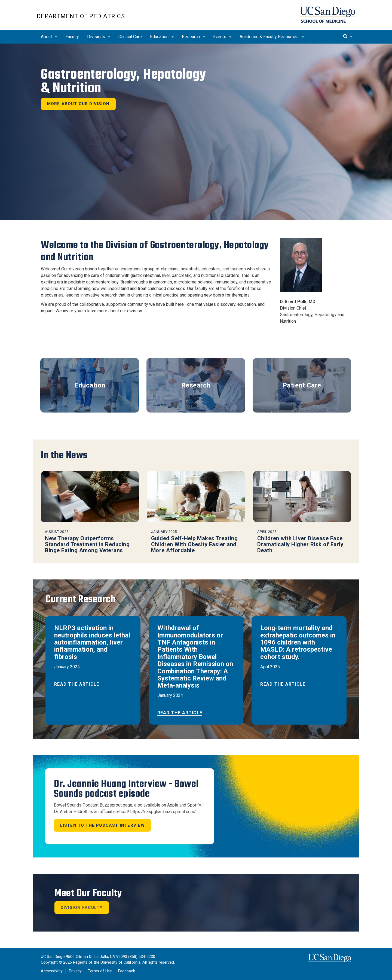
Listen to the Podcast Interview (102, 825)
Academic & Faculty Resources (272, 37)
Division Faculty (82, 908)
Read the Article (77, 684)
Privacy (75, 971)
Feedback (127, 971)
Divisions (99, 37)
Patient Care (302, 385)
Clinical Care (130, 37)
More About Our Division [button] (78, 104)
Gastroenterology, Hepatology (123, 81)
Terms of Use (100, 971)
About (49, 37)
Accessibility (52, 971)
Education (162, 37)
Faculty (72, 37)
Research (193, 37)
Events (222, 37)
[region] (196, 132)
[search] (348, 37)
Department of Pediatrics (81, 16)
